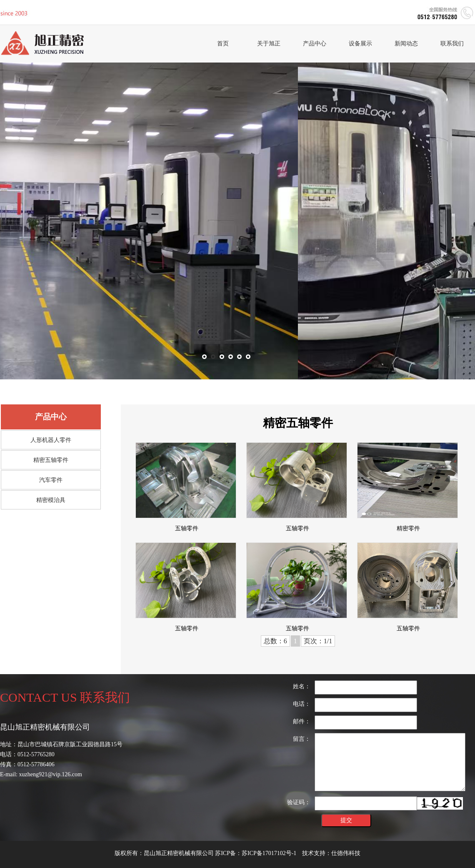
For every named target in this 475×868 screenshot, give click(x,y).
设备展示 (360, 44)
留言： (302, 739)
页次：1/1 (318, 641)
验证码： (299, 802)
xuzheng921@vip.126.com (51, 774)
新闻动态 (406, 44)
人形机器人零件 (51, 440)
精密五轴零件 (51, 460)
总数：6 (275, 641)
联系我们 (452, 44)
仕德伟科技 (346, 853)
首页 (223, 44)
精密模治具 (51, 500)
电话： (302, 704)
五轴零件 (187, 528)
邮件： (302, 721)
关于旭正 (269, 44)
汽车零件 (51, 480)
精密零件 (408, 528)
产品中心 (315, 44)
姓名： (302, 686)
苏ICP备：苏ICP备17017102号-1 (256, 853)
